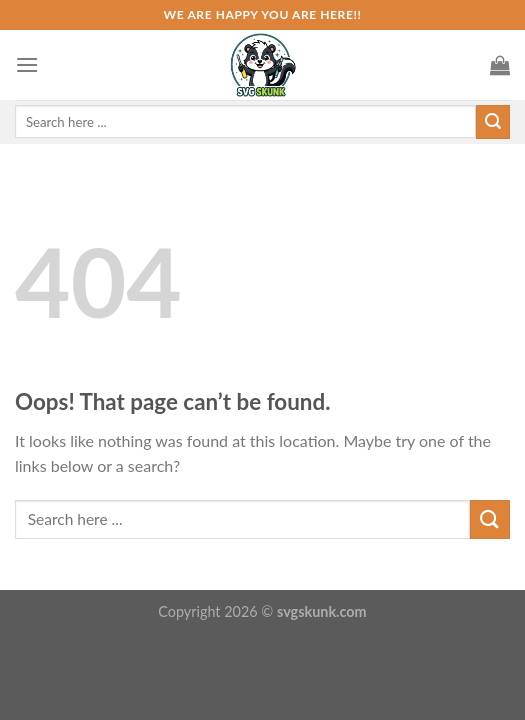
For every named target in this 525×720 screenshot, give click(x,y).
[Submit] (490, 519)
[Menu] (27, 64)
